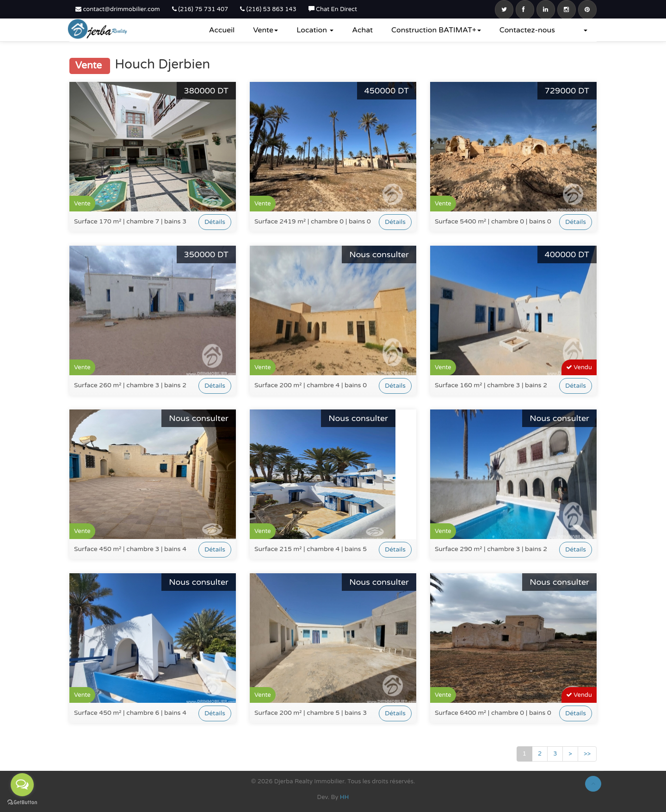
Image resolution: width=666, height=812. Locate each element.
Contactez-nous (527, 30)
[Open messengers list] (22, 785)
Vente (265, 30)
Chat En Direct (333, 9)
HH (345, 797)
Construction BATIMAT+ (436, 30)
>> (587, 754)
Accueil (222, 30)
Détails (215, 222)
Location (315, 30)
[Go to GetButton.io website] (22, 803)
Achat (362, 30)
